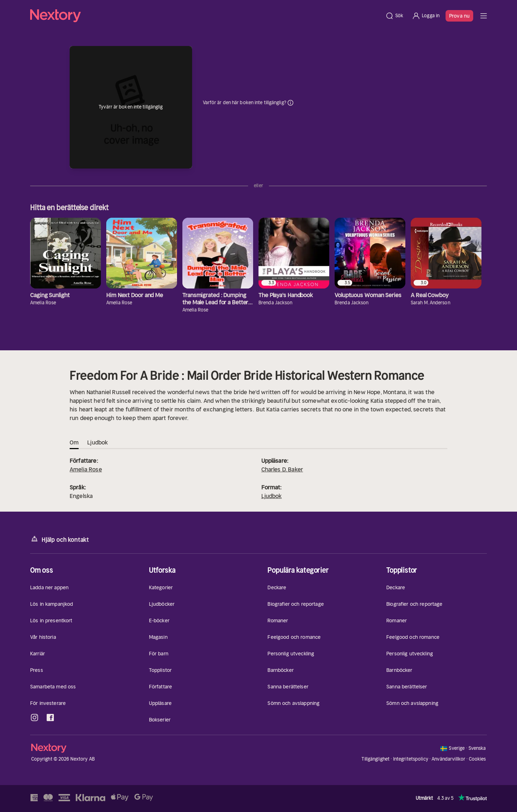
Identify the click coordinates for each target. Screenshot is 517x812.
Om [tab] (74, 442)
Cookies (478, 759)
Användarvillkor (448, 759)
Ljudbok (272, 496)
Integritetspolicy (411, 759)
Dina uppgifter (290, 103)
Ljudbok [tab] (97, 442)
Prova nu (459, 16)
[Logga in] (426, 16)
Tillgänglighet (376, 759)
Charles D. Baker (282, 469)
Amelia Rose (86, 469)
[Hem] (206, 16)
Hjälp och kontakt (60, 539)
